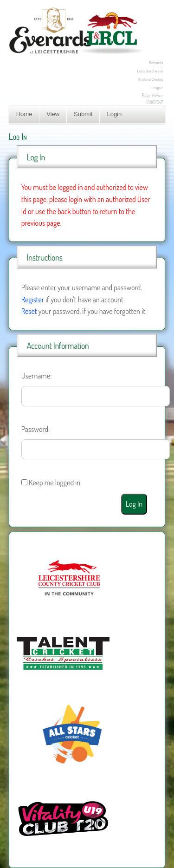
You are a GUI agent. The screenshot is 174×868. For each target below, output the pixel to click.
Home (24, 114)
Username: (37, 376)
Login (114, 114)
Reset (29, 311)
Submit (83, 114)
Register (33, 300)
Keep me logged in (55, 483)
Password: (36, 429)
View (53, 114)
